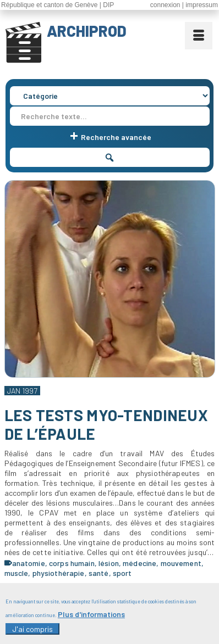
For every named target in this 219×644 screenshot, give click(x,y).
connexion (165, 5)
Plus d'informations (91, 618)
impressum (202, 5)
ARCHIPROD (87, 31)
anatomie (29, 563)
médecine (139, 563)
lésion (109, 563)
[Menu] (199, 36)
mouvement (181, 563)
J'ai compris (32, 633)
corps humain (72, 563)
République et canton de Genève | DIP (58, 5)
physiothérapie (59, 573)
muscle (17, 573)
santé (99, 573)
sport (122, 573)
